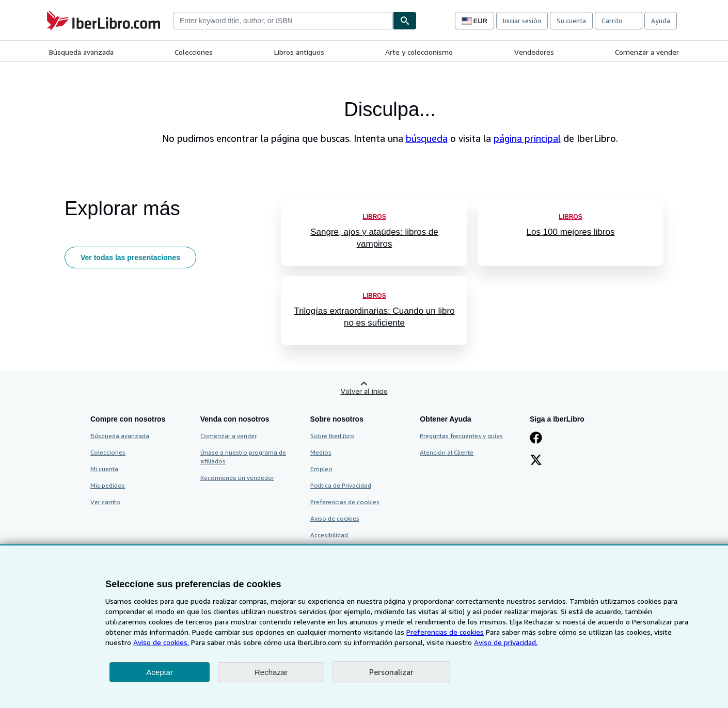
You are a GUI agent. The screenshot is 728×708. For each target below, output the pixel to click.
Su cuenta (571, 21)
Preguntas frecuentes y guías (461, 436)
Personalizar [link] (391, 672)
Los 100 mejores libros (570, 232)
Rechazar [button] (271, 672)
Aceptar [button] (160, 672)
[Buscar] (405, 21)
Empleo (321, 469)
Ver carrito (105, 502)
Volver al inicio (364, 391)
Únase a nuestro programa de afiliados (243, 457)
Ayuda (661, 21)
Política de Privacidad (341, 485)
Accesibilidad (329, 535)
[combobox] (283, 21)
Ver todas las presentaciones (130, 258)
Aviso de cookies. (161, 642)
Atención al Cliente (447, 452)
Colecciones (194, 52)
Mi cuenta (104, 469)
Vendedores (534, 52)
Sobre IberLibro (332, 436)
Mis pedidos (108, 485)
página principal (527, 138)
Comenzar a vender (647, 52)
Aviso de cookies (335, 518)
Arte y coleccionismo (419, 52)
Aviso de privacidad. (506, 642)
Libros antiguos (299, 52)
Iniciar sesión (522, 21)
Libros (374, 217)
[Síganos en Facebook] (536, 439)
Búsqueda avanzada (81, 52)
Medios (321, 452)
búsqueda (427, 138)
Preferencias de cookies (445, 632)
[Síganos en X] (536, 461)
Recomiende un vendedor (237, 478)
